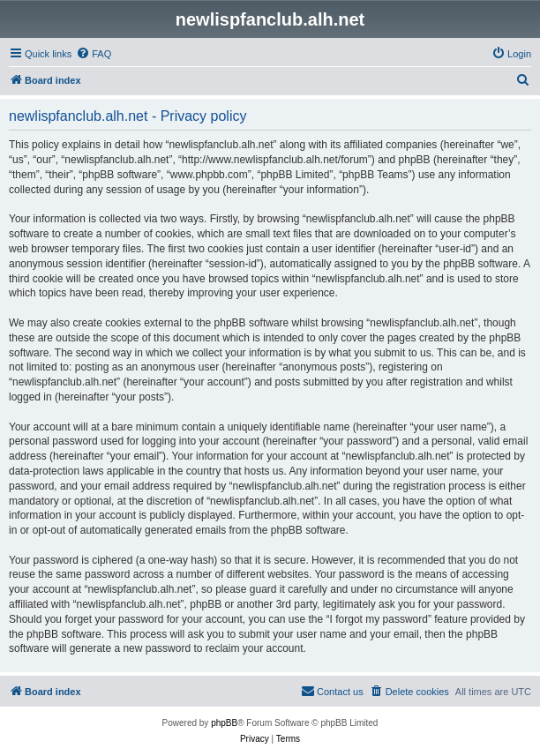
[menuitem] (94, 54)
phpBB (224, 723)
